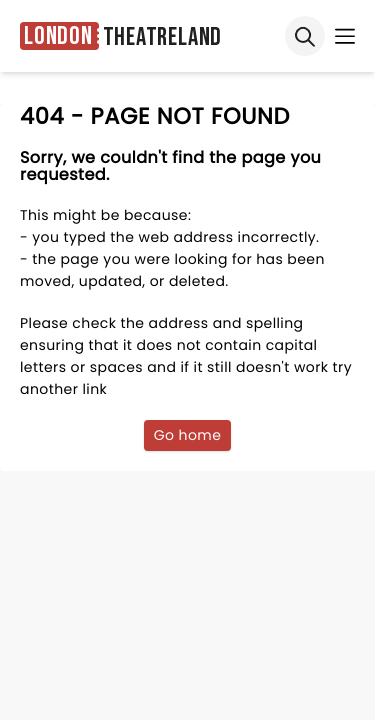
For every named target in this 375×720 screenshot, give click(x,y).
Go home (188, 435)
